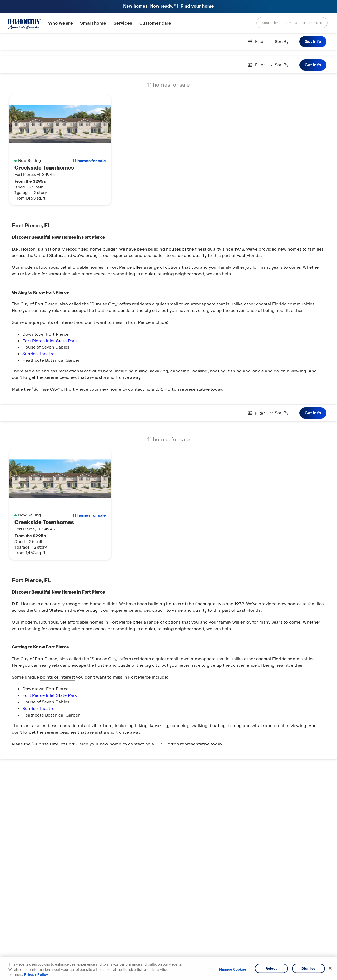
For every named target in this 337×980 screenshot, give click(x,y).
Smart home (93, 23)
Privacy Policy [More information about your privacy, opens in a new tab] (36, 975)
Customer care (155, 23)
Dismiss (308, 968)
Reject (271, 968)
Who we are (61, 23)
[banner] (168, 7)
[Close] (330, 968)
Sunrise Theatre (38, 354)
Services (123, 23)
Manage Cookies (233, 969)
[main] (168, 506)
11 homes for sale (89, 161)
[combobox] (292, 23)
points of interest (58, 322)
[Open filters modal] (256, 42)
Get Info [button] (313, 41)
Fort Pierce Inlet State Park (50, 341)
